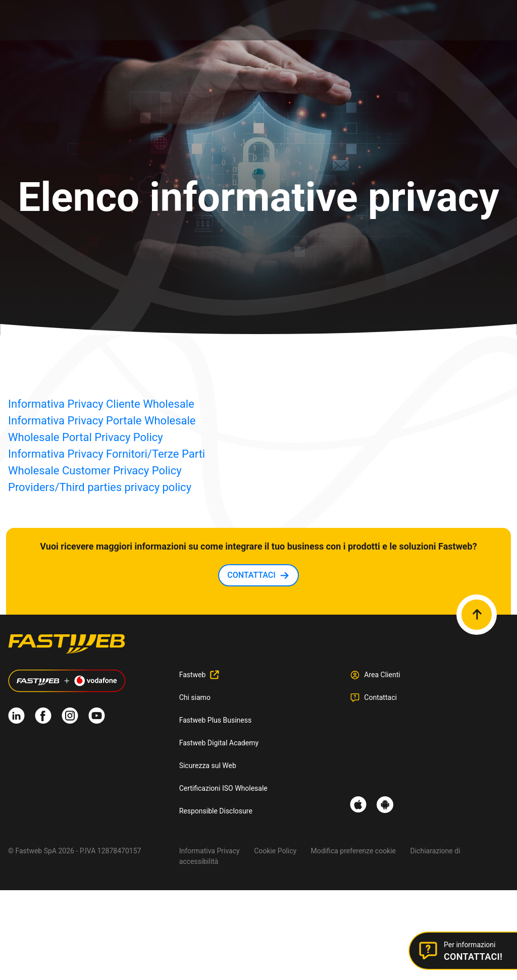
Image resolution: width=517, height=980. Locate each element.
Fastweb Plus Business (216, 720)
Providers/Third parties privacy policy (100, 487)
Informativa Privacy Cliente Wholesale (101, 404)
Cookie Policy (275, 851)
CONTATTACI (251, 575)
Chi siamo (195, 697)
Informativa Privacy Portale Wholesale (102, 421)
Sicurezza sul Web (208, 766)
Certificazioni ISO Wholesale (223, 788)
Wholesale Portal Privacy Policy (86, 437)
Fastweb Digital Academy (219, 743)
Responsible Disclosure (216, 811)
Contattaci (380, 697)
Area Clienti (382, 675)
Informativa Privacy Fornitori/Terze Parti (107, 454)
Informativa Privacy (210, 851)
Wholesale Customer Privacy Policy (95, 471)
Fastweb (193, 675)
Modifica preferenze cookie (353, 851)
